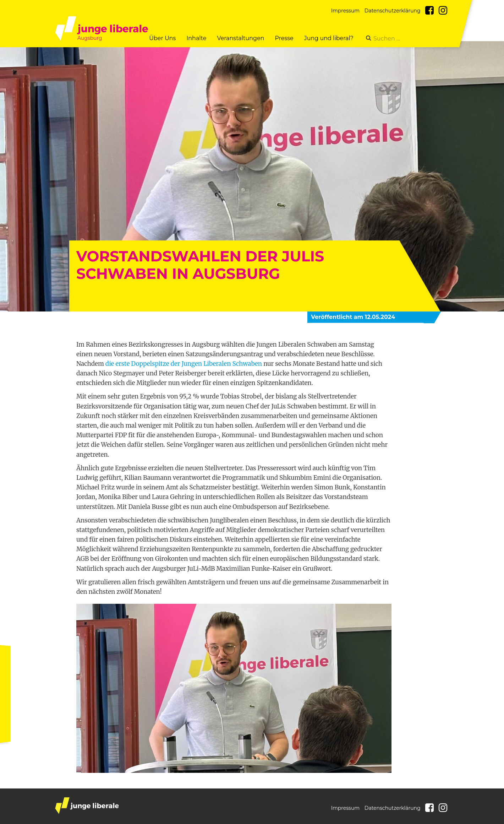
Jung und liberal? (329, 38)
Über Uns (162, 38)
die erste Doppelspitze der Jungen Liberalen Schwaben (184, 364)
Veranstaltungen (240, 38)
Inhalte (196, 38)
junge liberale (87, 806)
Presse (284, 38)
